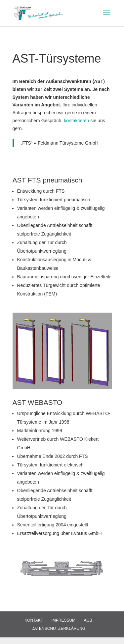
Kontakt (34, 620)
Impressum (63, 620)
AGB (88, 620)
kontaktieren (77, 121)
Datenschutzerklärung (58, 629)
